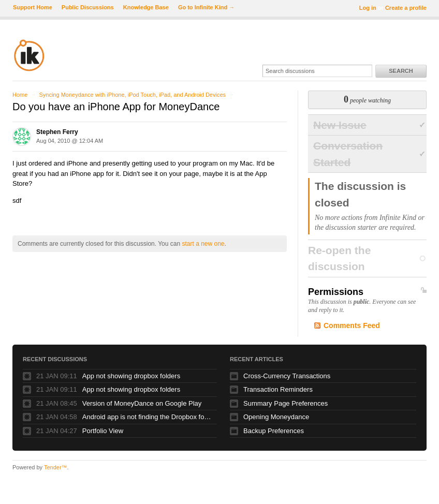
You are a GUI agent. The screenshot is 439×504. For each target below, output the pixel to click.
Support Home (33, 7)
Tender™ (56, 467)
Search (401, 71)
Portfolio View (103, 431)
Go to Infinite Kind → (206, 7)
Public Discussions (88, 7)
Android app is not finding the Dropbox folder (147, 417)
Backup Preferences (274, 431)
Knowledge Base (146, 7)
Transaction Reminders (278, 389)
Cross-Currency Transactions (287, 376)
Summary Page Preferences (286, 403)
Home (20, 95)
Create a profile (406, 8)
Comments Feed (352, 325)
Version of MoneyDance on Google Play (142, 403)
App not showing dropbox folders (131, 376)
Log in (368, 8)
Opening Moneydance (276, 417)
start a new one (203, 244)
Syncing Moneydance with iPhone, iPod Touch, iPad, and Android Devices (132, 95)
